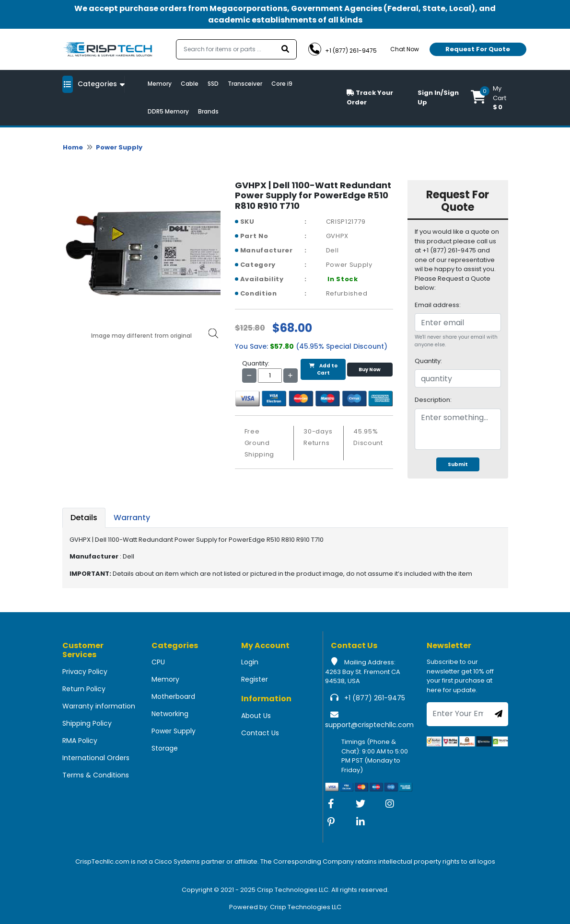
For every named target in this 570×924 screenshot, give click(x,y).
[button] (489, 98)
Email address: (438, 305)
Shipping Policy (87, 723)
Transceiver (245, 84)
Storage (165, 748)
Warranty (132, 518)
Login (250, 662)
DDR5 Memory (168, 111)
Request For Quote (478, 49)
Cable (190, 84)
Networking (170, 714)
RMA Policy (80, 741)
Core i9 (282, 84)
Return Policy (84, 689)
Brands (208, 111)
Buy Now (370, 370)
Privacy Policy (85, 672)
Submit (458, 464)
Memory (160, 84)
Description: (433, 400)
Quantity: (428, 361)
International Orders (96, 758)
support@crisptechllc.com (369, 725)
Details (84, 518)
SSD (213, 84)
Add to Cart (323, 369)
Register (255, 679)
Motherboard (173, 696)
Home (73, 147)
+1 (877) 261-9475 (375, 698)
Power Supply (119, 147)
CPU (158, 662)
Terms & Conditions (96, 775)
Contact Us (260, 733)
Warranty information (99, 706)
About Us (256, 716)
